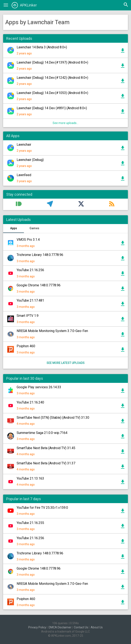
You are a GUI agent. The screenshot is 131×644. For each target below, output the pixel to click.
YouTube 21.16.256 (30, 270)
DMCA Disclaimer (60, 627)
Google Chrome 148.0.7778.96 (39, 285)
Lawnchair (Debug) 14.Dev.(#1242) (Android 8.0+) (52, 78)
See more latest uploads (66, 363)
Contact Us (81, 627)
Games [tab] (34, 228)
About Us (97, 627)
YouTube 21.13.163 (30, 478)
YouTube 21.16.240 (30, 402)
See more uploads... (65, 123)
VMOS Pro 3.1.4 (28, 240)
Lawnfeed (24, 175)
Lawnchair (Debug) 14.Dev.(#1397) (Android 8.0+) (52, 62)
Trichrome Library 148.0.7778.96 (40, 255)
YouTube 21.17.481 (30, 300)
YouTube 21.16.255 (30, 523)
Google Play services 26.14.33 (39, 387)
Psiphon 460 (26, 346)
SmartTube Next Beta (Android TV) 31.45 (46, 448)
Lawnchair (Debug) (30, 160)
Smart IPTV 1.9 (28, 316)
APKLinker (24, 5)
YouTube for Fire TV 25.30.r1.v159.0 (42, 508)
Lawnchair (24, 145)
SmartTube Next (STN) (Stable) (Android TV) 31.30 (53, 418)
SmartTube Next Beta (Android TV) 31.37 (46, 463)
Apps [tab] (14, 228)
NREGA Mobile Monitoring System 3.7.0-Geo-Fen (52, 331)
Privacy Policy (37, 627)
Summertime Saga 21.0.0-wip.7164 (42, 433)
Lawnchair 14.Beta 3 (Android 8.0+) (42, 47)
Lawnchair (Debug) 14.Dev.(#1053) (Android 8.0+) (52, 93)
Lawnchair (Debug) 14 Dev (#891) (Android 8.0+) (52, 108)
